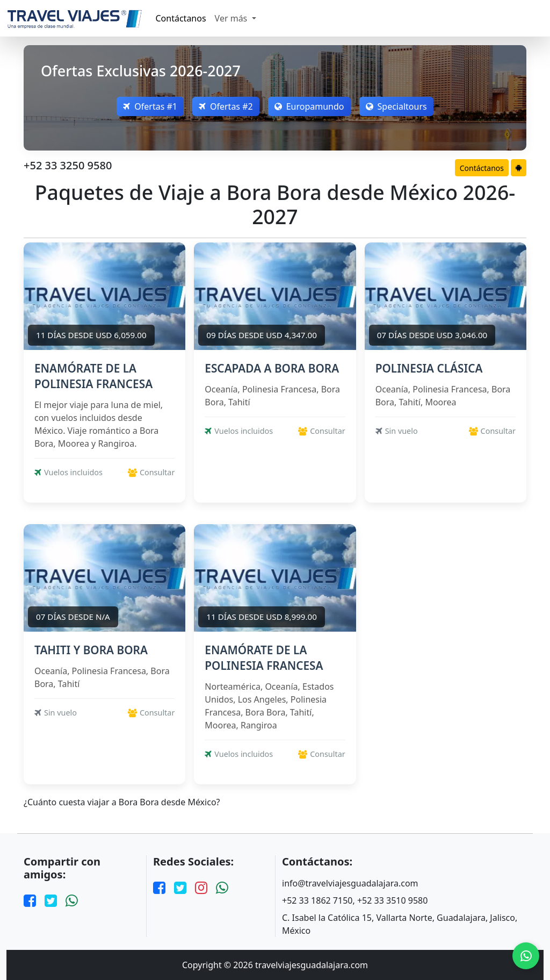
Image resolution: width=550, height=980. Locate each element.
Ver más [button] (232, 18)
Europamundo (309, 106)
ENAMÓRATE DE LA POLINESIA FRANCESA (93, 376)
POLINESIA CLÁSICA (429, 368)
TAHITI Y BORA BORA (91, 650)
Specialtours (396, 106)
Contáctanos (181, 18)
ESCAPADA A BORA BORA (272, 368)
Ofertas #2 (226, 106)
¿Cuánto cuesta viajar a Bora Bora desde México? (122, 802)
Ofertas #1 (150, 106)
